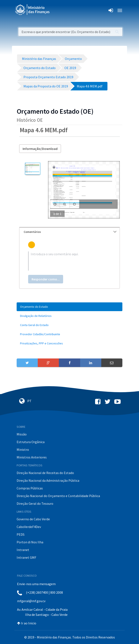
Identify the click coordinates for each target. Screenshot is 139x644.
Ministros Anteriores (32, 457)
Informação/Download (40, 149)
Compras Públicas (30, 488)
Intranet (23, 550)
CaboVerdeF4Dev (29, 527)
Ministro (23, 450)
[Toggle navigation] (56, 10)
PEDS (21, 534)
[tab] (69, 232)
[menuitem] (69, 307)
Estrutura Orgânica (31, 442)
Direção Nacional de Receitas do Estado (45, 473)
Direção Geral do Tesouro (35, 503)
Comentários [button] (70, 232)
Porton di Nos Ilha (30, 542)
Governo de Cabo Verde (33, 519)
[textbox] (69, 261)
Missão (22, 434)
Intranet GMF (26, 557)
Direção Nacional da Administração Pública (48, 480)
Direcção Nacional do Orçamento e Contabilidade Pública (58, 496)
